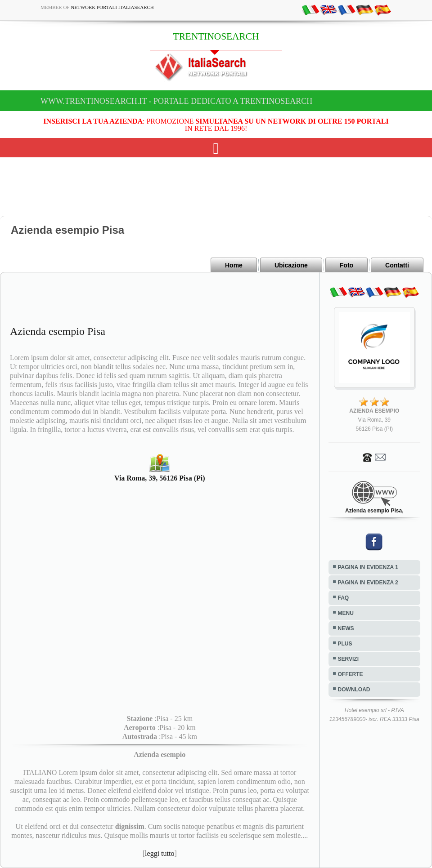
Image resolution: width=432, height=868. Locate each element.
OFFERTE (351, 674)
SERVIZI (348, 659)
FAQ (344, 598)
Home (234, 265)
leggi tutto (160, 853)
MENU (346, 613)
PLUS (345, 644)
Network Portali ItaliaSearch (112, 7)
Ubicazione (291, 265)
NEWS (346, 628)
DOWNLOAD (354, 690)
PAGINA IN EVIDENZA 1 (368, 567)
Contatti (397, 265)
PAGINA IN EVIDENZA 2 (368, 583)
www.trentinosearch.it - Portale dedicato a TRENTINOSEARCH (176, 101)
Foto (346, 265)
